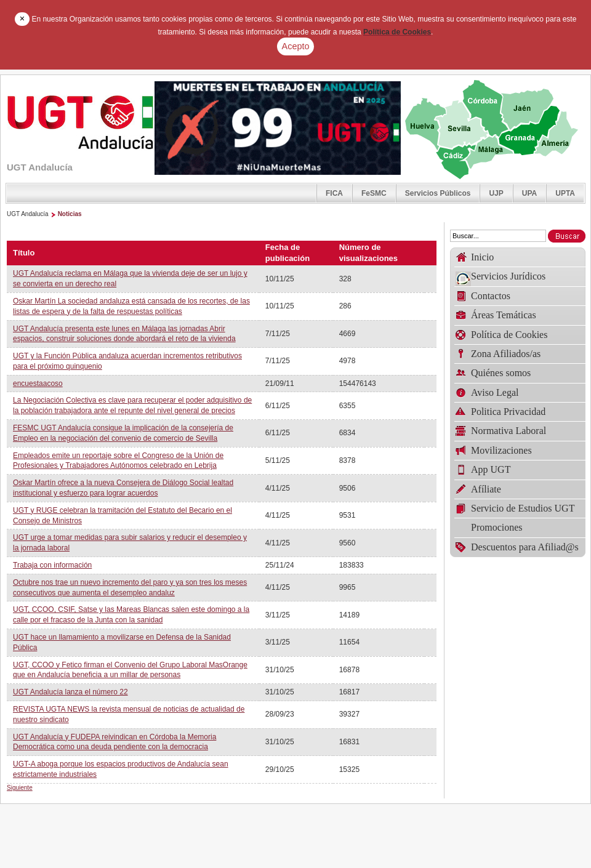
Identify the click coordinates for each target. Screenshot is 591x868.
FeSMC (374, 193)
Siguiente (20, 788)
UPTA (565, 193)
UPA (529, 193)
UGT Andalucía (28, 214)
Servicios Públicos (438, 193)
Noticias (70, 214)
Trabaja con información (52, 565)
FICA (334, 193)
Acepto (296, 46)
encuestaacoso (38, 384)
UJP (496, 193)
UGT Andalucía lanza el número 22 (70, 692)
